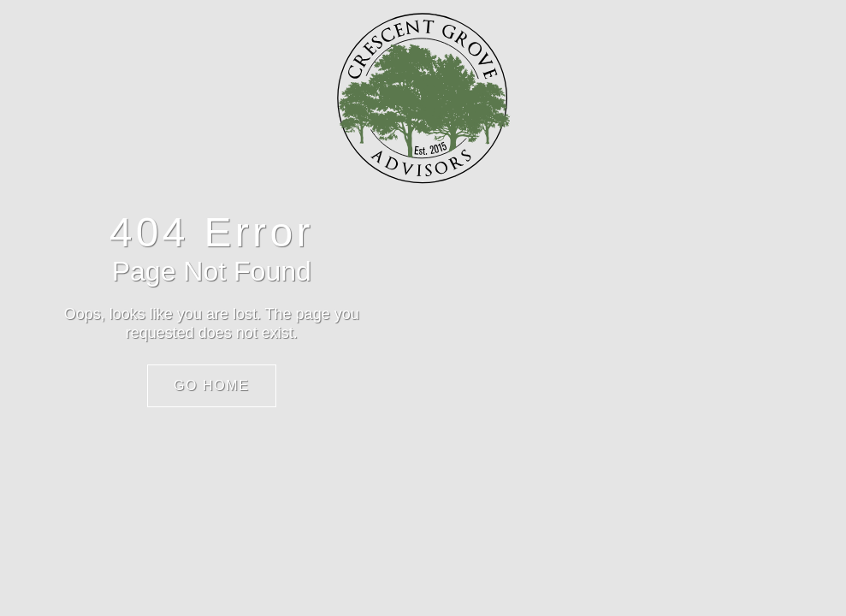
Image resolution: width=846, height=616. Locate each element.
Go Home (212, 385)
